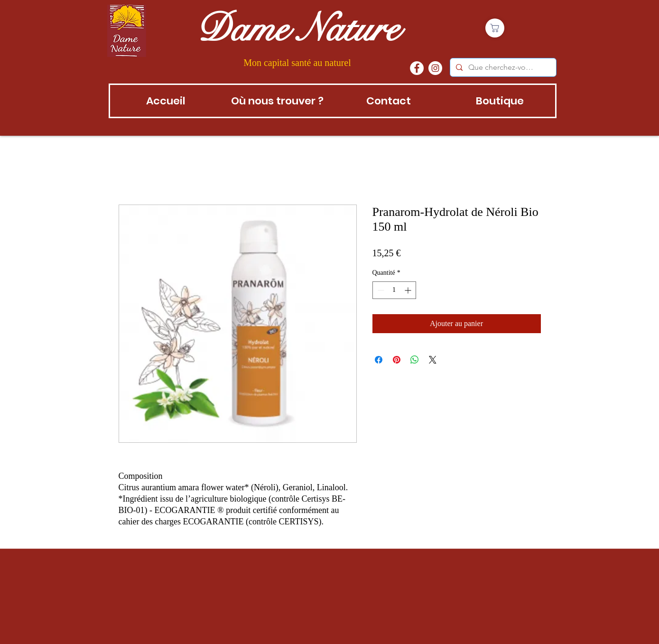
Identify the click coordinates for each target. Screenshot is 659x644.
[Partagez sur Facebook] (379, 360)
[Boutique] (495, 28)
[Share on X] (433, 360)
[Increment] (409, 290)
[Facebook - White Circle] (417, 68)
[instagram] (435, 68)
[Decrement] (380, 290)
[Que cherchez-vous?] (502, 67)
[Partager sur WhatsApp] (415, 360)
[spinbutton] (394, 290)
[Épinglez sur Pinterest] (397, 360)
